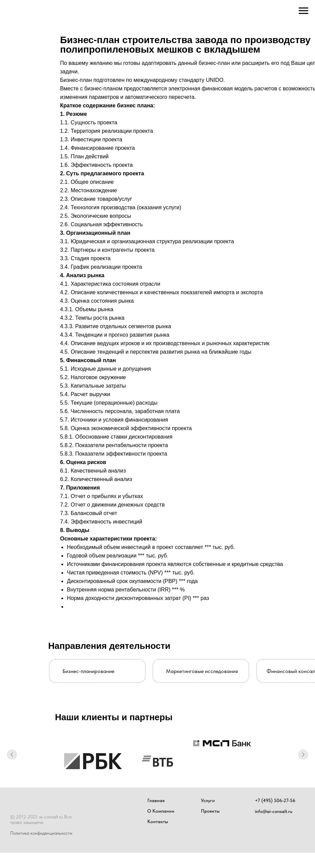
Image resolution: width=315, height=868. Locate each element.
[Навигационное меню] (303, 11)
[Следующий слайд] (303, 755)
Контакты (158, 821)
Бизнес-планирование (88, 671)
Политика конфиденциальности (41, 833)
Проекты (210, 811)
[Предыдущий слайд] (12, 755)
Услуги (208, 800)
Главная (156, 800)
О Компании (161, 811)
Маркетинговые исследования (202, 671)
